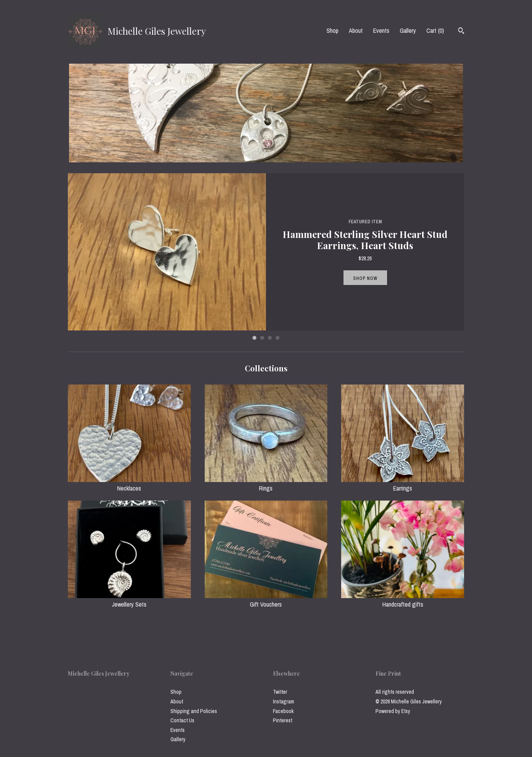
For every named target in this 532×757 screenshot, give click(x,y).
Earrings (403, 484)
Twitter (280, 692)
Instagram (284, 701)
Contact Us (182, 720)
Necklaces (129, 484)
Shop (332, 30)
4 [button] (278, 338)
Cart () (435, 30)
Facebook (283, 711)
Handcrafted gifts (403, 600)
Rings (266, 484)
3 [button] (270, 338)
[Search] (461, 32)
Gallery (408, 30)
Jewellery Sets (129, 600)
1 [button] (254, 338)
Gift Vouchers (266, 600)
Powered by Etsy (393, 711)
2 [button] (262, 338)
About (356, 30)
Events (381, 30)
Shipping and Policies (194, 711)
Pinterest (283, 720)
